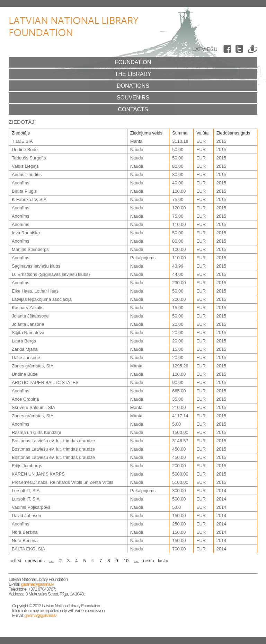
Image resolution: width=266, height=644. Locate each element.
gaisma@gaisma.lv (37, 584)
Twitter (240, 50)
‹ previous (35, 561)
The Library (133, 74)
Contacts (133, 109)
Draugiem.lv (252, 50)
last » (163, 561)
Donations (133, 86)
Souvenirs (133, 98)
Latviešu (205, 49)
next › (149, 561)
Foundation (133, 62)
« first (16, 561)
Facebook (228, 50)
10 (126, 561)
